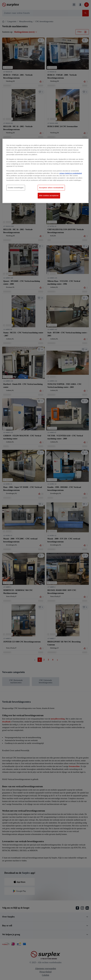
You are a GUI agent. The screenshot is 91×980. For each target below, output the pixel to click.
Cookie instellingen (16, 187)
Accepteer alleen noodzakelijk (51, 187)
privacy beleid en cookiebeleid (71, 173)
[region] (46, 171)
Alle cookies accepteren (49, 195)
